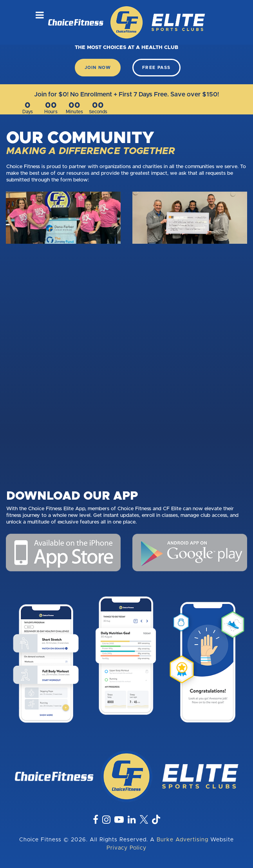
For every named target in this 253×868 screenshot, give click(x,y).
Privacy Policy (127, 848)
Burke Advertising (183, 840)
